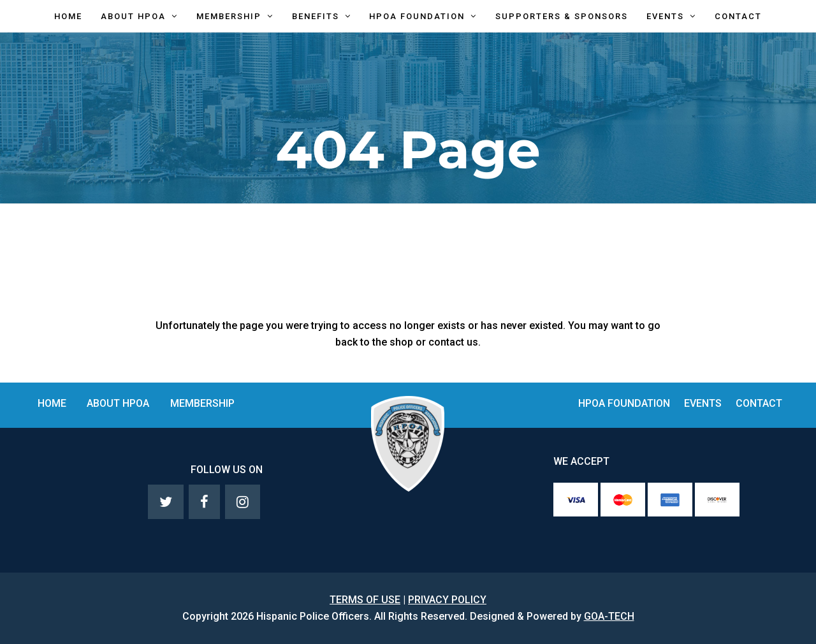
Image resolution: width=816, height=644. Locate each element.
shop (401, 342)
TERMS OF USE (365, 600)
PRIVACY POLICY (447, 600)
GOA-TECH (609, 616)
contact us (453, 342)
